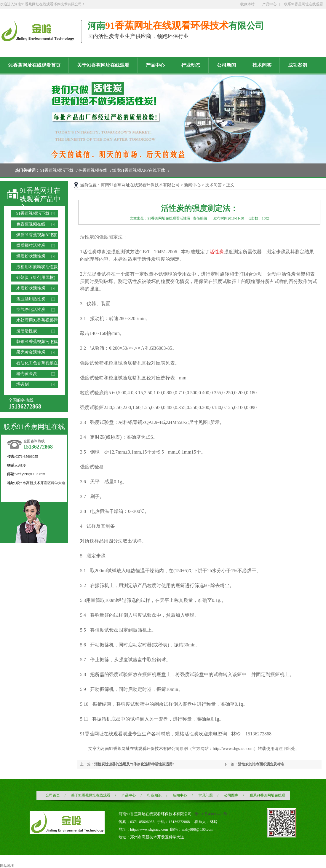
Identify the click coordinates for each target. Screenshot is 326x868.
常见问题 (206, 795)
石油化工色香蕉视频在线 (37, 364)
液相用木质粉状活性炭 (37, 267)
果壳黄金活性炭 (31, 352)
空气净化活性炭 (31, 310)
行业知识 (154, 795)
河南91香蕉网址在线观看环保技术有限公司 (140, 185)
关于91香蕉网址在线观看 (91, 795)
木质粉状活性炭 (31, 288)
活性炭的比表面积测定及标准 (261, 764)
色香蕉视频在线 (93, 170)
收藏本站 (247, 4)
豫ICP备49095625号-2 (212, 814)
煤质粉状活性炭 (31, 256)
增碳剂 (23, 384)
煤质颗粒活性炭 (31, 245)
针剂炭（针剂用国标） (37, 278)
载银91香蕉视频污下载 (37, 342)
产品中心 (269, 4)
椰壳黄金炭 (27, 374)
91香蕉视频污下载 (57, 170)
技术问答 (213, 185)
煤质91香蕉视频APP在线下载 (139, 170)
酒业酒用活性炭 (31, 299)
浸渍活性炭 (27, 331)
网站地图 (7, 866)
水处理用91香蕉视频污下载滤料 (37, 321)
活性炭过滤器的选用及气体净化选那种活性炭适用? (134, 764)
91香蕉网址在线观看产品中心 (40, 199)
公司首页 (53, 795)
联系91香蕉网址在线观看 (303, 4)
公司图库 (231, 795)
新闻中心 (192, 185)
